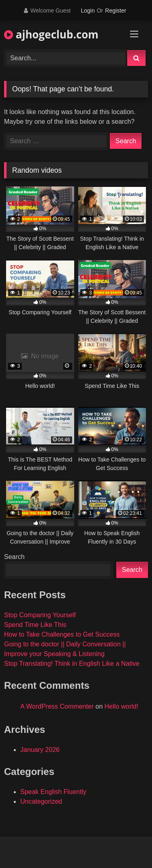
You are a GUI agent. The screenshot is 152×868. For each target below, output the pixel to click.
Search (14, 557)
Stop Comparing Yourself (40, 615)
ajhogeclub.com (51, 34)
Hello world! (122, 706)
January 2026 (40, 750)
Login (88, 11)
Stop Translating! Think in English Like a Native (72, 664)
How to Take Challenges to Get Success (62, 634)
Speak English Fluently (53, 792)
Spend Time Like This (35, 625)
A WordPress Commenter (57, 706)
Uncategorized (41, 801)
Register (116, 11)
